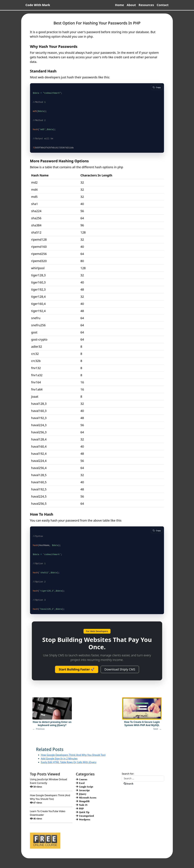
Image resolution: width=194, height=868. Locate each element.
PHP (81, 808)
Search (130, 784)
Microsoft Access (88, 798)
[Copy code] (157, 87)
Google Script (86, 787)
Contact (163, 5)
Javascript (84, 790)
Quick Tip (84, 812)
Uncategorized (86, 816)
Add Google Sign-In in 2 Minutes (59, 759)
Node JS (83, 805)
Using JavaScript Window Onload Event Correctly (49, 781)
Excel (82, 783)
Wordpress (85, 819)
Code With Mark (38, 5)
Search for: (128, 774)
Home (120, 5)
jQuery (83, 794)
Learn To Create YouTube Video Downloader (48, 813)
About (131, 5)
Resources (146, 5)
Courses (83, 779)
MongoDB (84, 801)
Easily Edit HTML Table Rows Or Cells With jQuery (69, 762)
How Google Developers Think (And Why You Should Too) (73, 755)
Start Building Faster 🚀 (77, 669)
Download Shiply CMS (120, 669)
